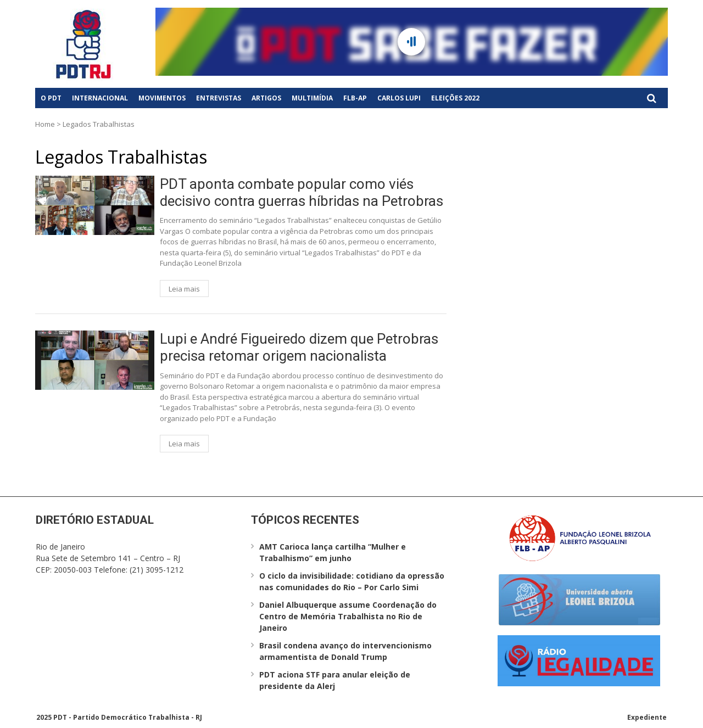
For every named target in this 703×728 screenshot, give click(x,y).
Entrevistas (219, 98)
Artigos (266, 98)
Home (45, 124)
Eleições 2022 (455, 98)
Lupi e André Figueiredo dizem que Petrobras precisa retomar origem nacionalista (299, 347)
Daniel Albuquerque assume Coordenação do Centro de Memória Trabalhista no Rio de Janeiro (348, 616)
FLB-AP (355, 98)
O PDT (51, 98)
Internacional (100, 98)
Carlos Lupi (399, 98)
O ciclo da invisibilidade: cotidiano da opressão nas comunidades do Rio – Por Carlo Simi (352, 581)
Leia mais (184, 289)
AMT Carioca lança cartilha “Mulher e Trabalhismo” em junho (333, 552)
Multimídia (312, 98)
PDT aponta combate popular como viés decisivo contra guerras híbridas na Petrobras (302, 192)
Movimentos (162, 98)
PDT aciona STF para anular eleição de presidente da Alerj (335, 680)
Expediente (647, 717)
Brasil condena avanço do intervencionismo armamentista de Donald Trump (345, 651)
